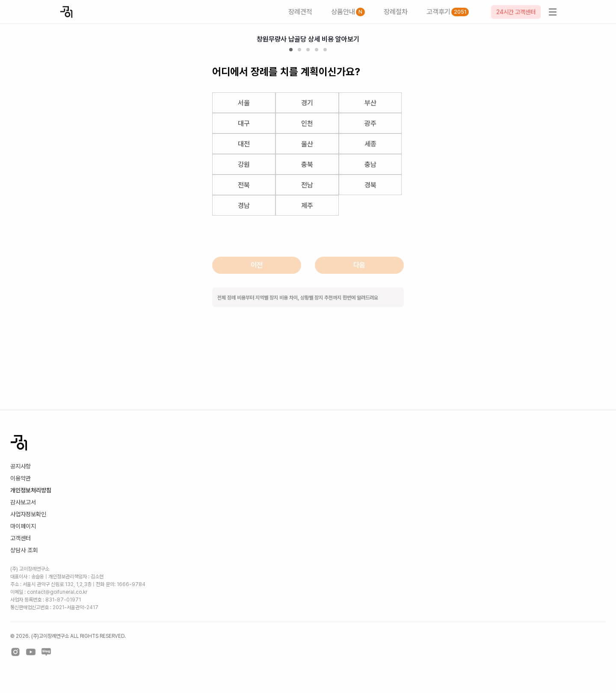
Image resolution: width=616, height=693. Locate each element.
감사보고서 (23, 502)
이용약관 (21, 478)
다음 (359, 265)
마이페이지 (23, 526)
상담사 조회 (24, 550)
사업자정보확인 (28, 514)
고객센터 (21, 538)
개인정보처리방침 (31, 490)
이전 (257, 265)
